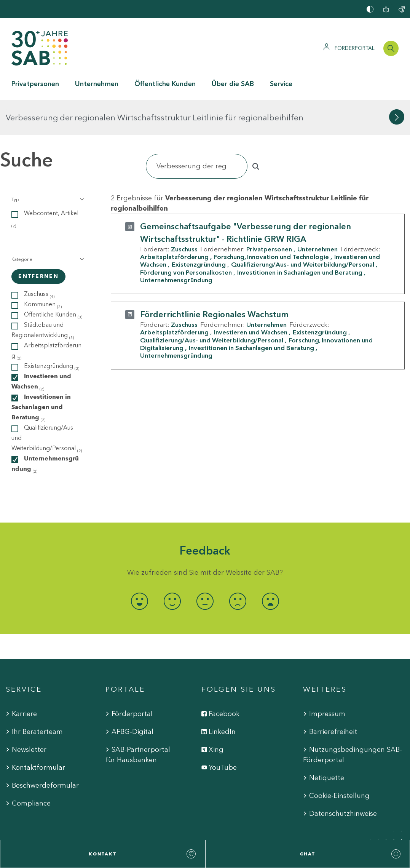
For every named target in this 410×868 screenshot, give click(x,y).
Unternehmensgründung (176, 245)
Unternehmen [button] (97, 84)
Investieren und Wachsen (251, 297)
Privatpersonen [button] (35, 84)
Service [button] (281, 84)
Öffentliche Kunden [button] (165, 84)
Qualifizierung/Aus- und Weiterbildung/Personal (303, 230)
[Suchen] (197, 132)
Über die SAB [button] (233, 84)
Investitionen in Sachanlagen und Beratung (300, 237)
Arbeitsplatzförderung (174, 222)
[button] (47, 165)
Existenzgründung (199, 230)
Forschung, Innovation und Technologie (271, 222)
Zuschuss (184, 214)
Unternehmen (317, 214)
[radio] (140, 567)
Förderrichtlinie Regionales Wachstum (214, 280)
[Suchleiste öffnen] (391, 48)
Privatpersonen (269, 214)
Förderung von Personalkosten (186, 237)
